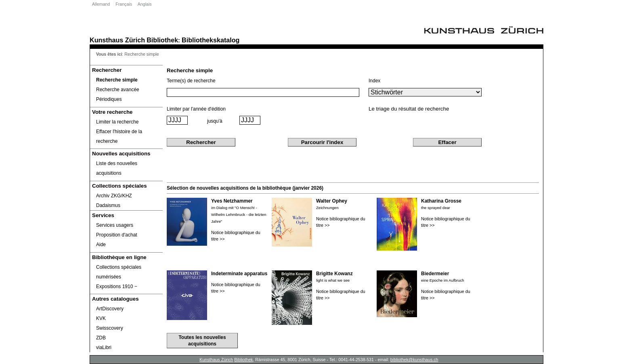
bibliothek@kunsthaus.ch (414, 360)
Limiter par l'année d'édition (196, 109)
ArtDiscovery (110, 309)
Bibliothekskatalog (211, 40)
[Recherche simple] (126, 80)
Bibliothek (162, 40)
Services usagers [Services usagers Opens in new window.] (115, 225)
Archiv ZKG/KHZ (114, 196)
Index (374, 81)
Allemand (101, 4)
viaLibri (104, 347)
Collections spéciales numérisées (119, 272)
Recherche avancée (118, 90)
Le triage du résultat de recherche (409, 109)
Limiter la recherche (117, 122)
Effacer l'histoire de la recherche (119, 136)
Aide (101, 245)
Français (124, 4)
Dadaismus (108, 205)
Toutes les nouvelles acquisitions (202, 341)
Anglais (145, 4)
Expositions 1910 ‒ (117, 287)
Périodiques (109, 99)
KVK (101, 318)
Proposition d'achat (117, 235)
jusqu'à (215, 121)
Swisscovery (110, 328)
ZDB (101, 338)
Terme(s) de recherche (191, 81)
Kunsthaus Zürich (117, 40)
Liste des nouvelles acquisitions (117, 168)
